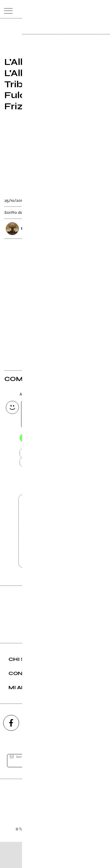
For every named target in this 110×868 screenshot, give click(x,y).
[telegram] (99, 749)
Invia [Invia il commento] (49, 455)
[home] (42, 9)
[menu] (7, 9)
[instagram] (33, 749)
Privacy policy (71, 847)
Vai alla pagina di (55, 550)
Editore (55, 822)
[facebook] (11, 749)
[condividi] (100, 199)
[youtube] (55, 749)
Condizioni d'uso (42, 847)
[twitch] (77, 749)
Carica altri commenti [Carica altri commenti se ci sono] (55, 466)
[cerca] (92, 9)
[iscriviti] (95, 787)
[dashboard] (103, 9)
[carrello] (80, 9)
